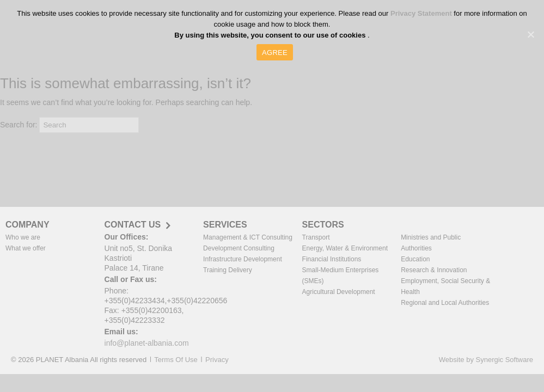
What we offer (26, 248)
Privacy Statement (422, 13)
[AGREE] (530, 34)
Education (415, 259)
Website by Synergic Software (486, 360)
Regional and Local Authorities (445, 303)
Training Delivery (228, 270)
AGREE (275, 53)
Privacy (217, 360)
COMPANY (27, 225)
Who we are (23, 237)
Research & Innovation (434, 270)
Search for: (19, 125)
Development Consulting (239, 248)
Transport (316, 237)
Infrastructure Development (243, 259)
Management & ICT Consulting (248, 237)
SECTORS (323, 225)
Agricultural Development (339, 292)
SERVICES (225, 225)
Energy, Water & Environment (345, 248)
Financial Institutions (332, 259)
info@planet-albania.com (147, 343)
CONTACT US (133, 225)
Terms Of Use (176, 360)
